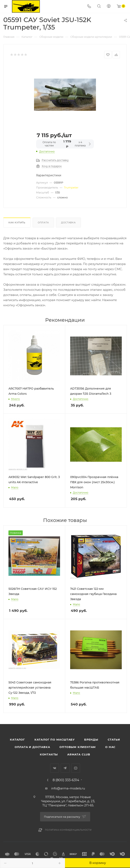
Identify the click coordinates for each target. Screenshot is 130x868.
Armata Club (79, 754)
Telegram (65, 768)
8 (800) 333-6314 (66, 780)
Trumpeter (71, 187)
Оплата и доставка (32, 747)
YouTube (76, 768)
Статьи (114, 740)
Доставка (68, 223)
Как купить (17, 223)
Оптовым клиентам (78, 747)
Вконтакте (55, 768)
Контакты (49, 754)
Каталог (17, 740)
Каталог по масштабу (55, 740)
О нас (110, 747)
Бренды (91, 740)
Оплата (43, 223)
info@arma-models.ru (68, 788)
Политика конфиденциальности (68, 830)
